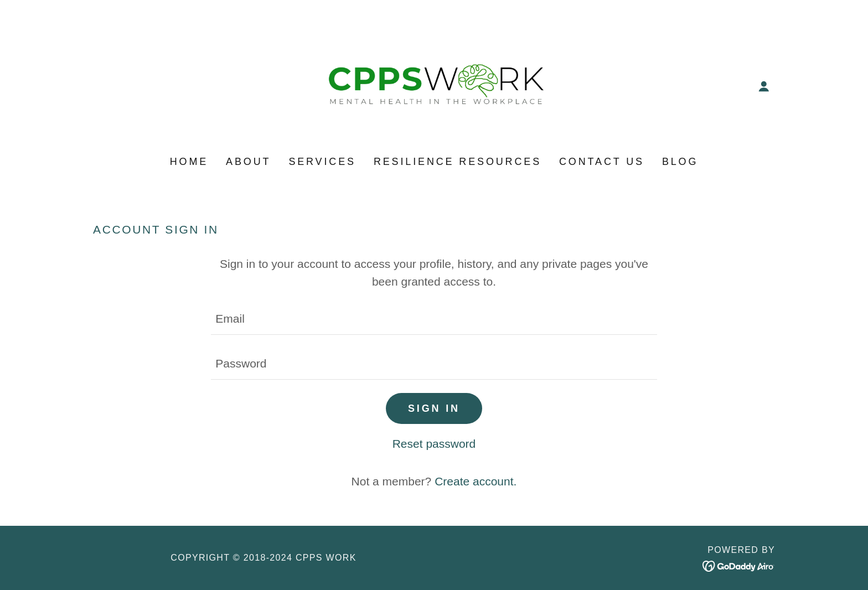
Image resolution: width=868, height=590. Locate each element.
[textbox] (434, 319)
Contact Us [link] (602, 162)
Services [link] (322, 162)
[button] (764, 86)
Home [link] (189, 162)
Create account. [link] (476, 481)
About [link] (248, 162)
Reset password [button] (434, 444)
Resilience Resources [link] (458, 162)
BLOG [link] (680, 162)
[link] (434, 86)
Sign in (434, 408)
